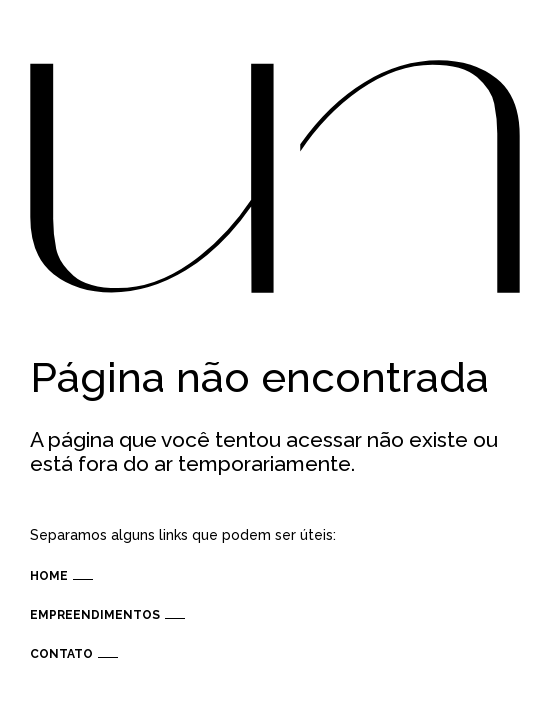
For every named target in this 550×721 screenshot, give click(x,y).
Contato (61, 654)
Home (49, 576)
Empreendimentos (95, 615)
